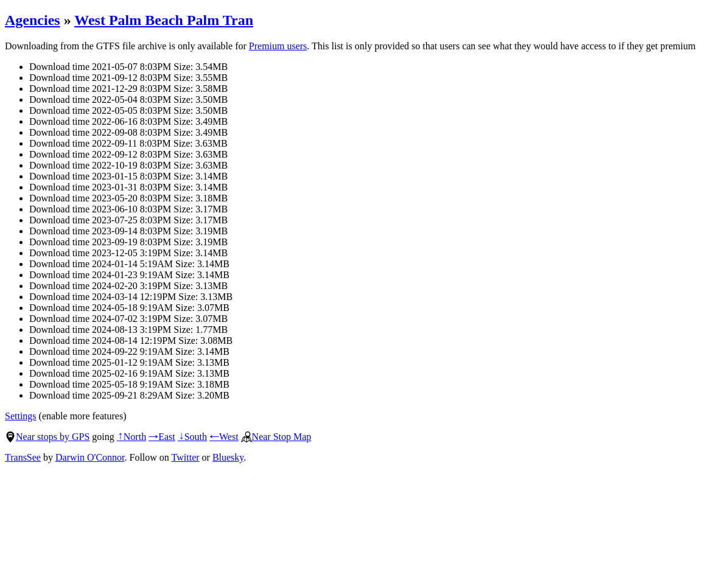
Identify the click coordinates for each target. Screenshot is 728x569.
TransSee (23, 457)
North (131, 437)
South (192, 437)
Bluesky (228, 457)
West (224, 437)
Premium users (278, 46)
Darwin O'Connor (90, 457)
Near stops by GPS (47, 437)
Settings (21, 416)
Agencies (33, 20)
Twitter (186, 457)
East (162, 437)
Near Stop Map (276, 437)
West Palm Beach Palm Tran (164, 20)
